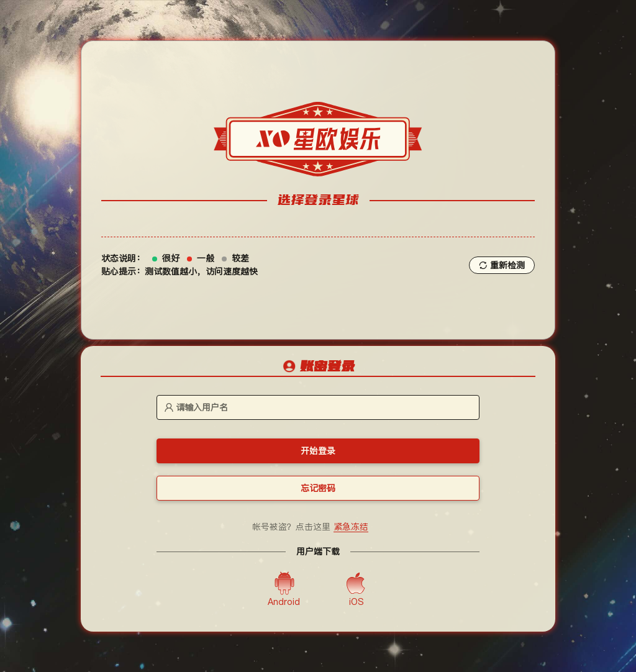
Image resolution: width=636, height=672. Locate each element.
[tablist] (318, 367)
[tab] (318, 367)
